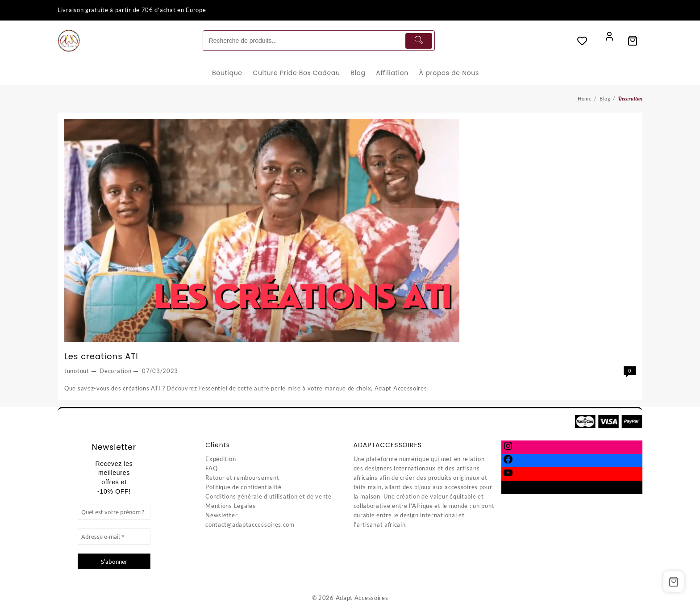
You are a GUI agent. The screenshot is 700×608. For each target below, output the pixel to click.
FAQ (211, 468)
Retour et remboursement (242, 478)
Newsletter (221, 515)
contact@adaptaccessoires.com (250, 524)
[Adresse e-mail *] (114, 537)
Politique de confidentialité (244, 487)
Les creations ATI (101, 356)
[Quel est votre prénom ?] (114, 512)
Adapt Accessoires (362, 598)
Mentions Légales (230, 506)
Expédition (221, 459)
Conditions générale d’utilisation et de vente (269, 496)
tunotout (77, 371)
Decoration (115, 371)
